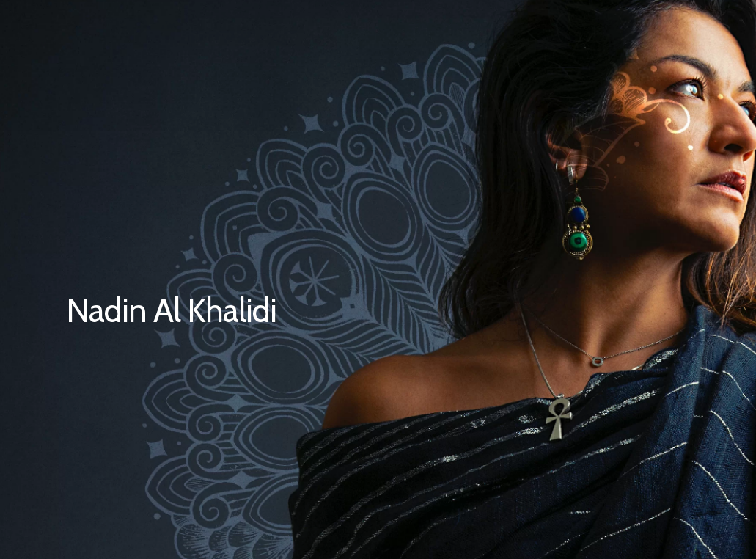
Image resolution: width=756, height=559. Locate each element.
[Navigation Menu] (665, 66)
